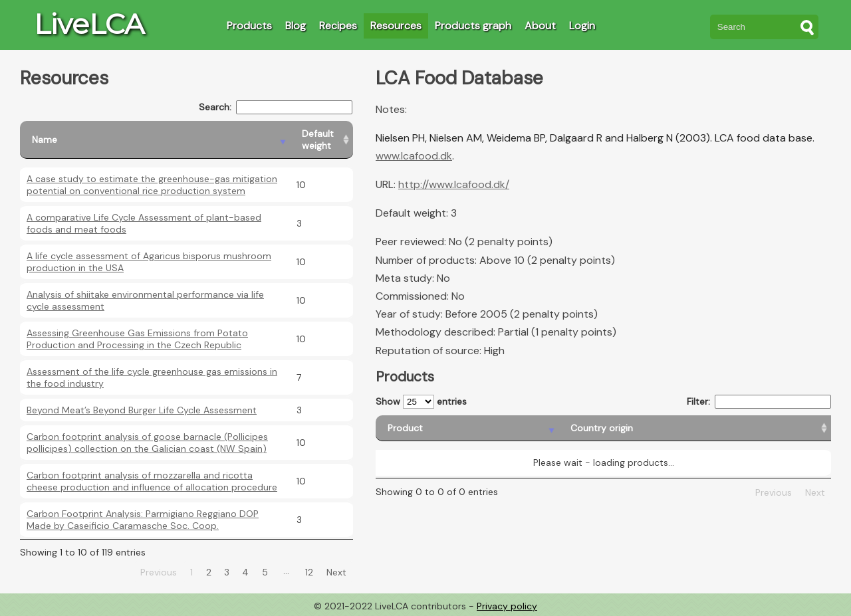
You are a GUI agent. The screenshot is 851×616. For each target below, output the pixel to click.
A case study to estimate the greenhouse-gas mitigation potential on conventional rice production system (152, 185)
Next (336, 572)
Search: (276, 107)
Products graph (473, 26)
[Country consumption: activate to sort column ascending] (728, 428)
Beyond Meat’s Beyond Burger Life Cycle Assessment (142, 410)
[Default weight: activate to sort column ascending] (321, 140)
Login (582, 26)
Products (249, 26)
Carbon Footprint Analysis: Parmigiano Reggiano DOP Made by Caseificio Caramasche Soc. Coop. (143, 520)
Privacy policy (507, 606)
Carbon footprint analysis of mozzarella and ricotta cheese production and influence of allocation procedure (152, 481)
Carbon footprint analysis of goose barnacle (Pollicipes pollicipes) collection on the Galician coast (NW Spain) (147, 443)
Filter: (759, 402)
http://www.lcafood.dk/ (454, 184)
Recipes (338, 26)
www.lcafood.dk (414, 156)
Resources (396, 26)
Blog (296, 26)
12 (309, 572)
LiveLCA (89, 24)
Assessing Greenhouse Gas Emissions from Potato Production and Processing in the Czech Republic (137, 339)
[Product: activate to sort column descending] (426, 428)
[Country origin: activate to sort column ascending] (551, 428)
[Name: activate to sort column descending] (155, 140)
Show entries (421, 402)
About (540, 26)
